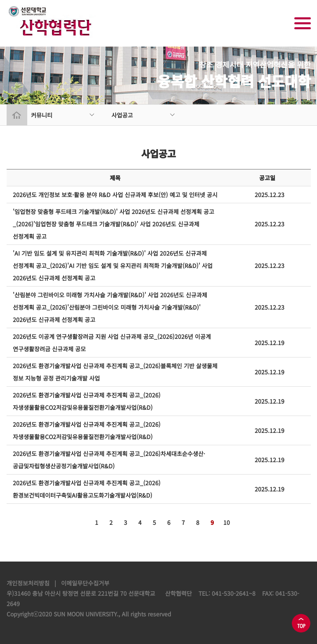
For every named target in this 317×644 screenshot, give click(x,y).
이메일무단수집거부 (85, 583)
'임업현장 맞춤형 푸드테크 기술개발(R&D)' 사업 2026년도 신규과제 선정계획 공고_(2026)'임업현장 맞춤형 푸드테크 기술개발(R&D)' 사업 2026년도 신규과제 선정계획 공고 (114, 224)
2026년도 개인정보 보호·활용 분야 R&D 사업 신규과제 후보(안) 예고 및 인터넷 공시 (115, 195)
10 (227, 522)
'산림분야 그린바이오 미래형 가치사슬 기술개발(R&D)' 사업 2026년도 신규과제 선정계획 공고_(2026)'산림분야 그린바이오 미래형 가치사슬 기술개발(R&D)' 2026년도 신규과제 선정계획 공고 (110, 307)
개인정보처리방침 (28, 583)
